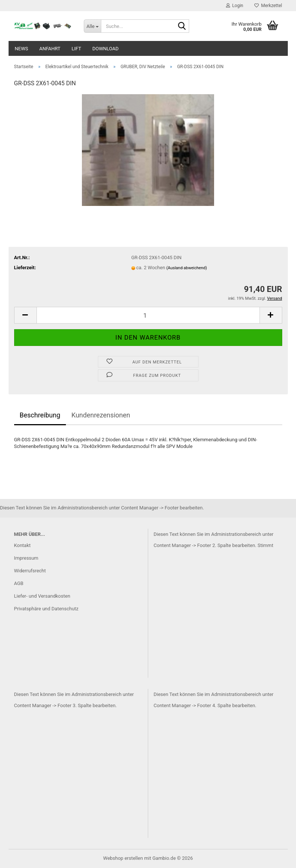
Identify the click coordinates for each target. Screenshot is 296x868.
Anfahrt (50, 49)
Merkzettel (268, 6)
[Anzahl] (148, 315)
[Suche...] (92, 26)
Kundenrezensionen (101, 415)
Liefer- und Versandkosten (42, 596)
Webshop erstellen (123, 858)
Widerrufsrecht (30, 571)
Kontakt (23, 545)
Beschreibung (40, 415)
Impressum (26, 558)
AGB (19, 583)
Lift (76, 49)
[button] (25, 315)
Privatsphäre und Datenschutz (46, 609)
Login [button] (235, 6)
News (22, 49)
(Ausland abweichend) (187, 268)
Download (106, 49)
